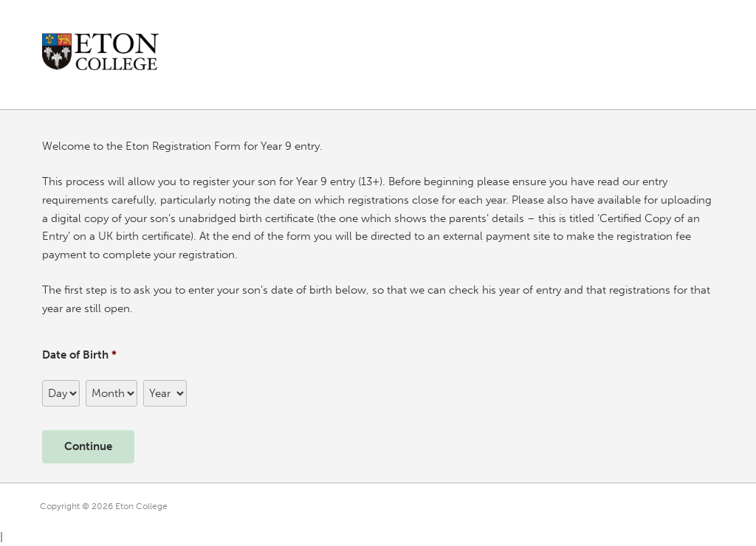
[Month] (111, 393)
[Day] (61, 393)
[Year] (165, 393)
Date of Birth (79, 355)
